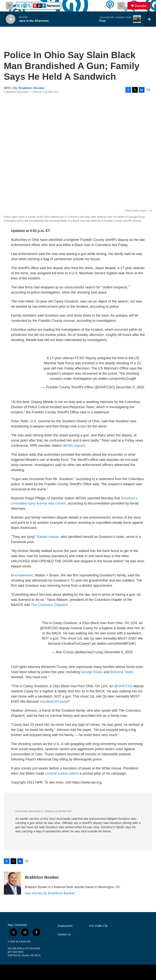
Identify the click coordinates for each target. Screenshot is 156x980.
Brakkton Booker (32, 88)
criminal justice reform (61, 773)
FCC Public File (98, 926)
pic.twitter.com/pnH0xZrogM (114, 379)
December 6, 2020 (118, 652)
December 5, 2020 (130, 387)
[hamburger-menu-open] (9, 6)
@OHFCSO (49, 628)
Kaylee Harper (48, 537)
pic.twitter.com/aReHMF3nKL (114, 644)
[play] (11, 19)
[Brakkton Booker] (12, 883)
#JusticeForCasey (75, 644)
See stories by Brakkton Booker (50, 893)
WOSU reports (74, 446)
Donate (140, 6)
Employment (65, 926)
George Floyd (91, 672)
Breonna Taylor (122, 672)
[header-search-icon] (121, 6)
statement (25, 575)
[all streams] (150, 19)
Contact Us (64, 935)
